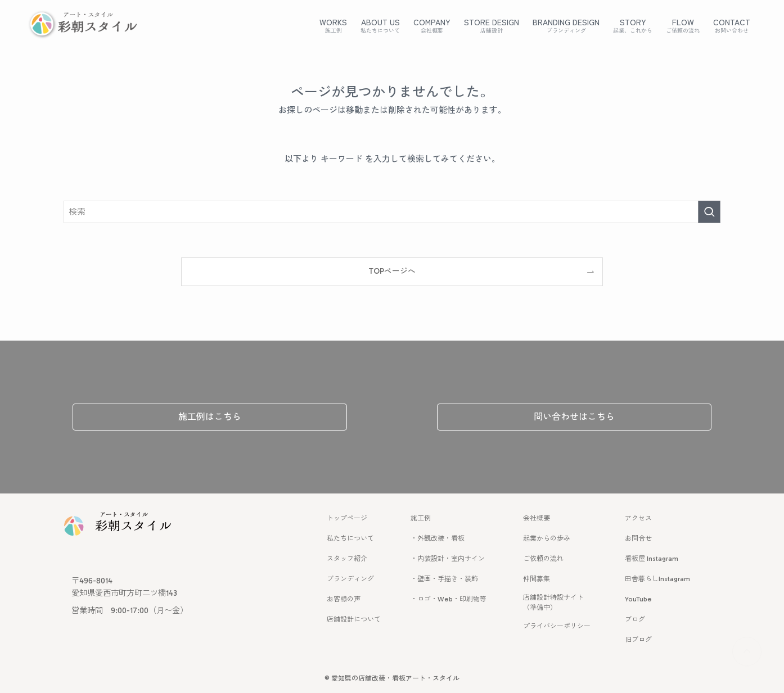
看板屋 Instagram (652, 559)
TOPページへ (392, 271)
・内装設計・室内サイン (448, 559)
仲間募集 (537, 579)
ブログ (635, 619)
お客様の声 (344, 599)
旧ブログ (638, 640)
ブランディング (350, 579)
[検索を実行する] (709, 212)
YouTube (638, 599)
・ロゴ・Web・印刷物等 (449, 599)
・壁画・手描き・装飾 (444, 579)
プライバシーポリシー (557, 626)
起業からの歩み (547, 538)
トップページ (347, 518)
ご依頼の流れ (543, 559)
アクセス (638, 518)
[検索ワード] (392, 212)
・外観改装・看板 (438, 538)
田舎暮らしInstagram (657, 579)
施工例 (421, 518)
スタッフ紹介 (347, 559)
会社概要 (537, 518)
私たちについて (350, 538)
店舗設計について (354, 619)
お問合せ (638, 538)
